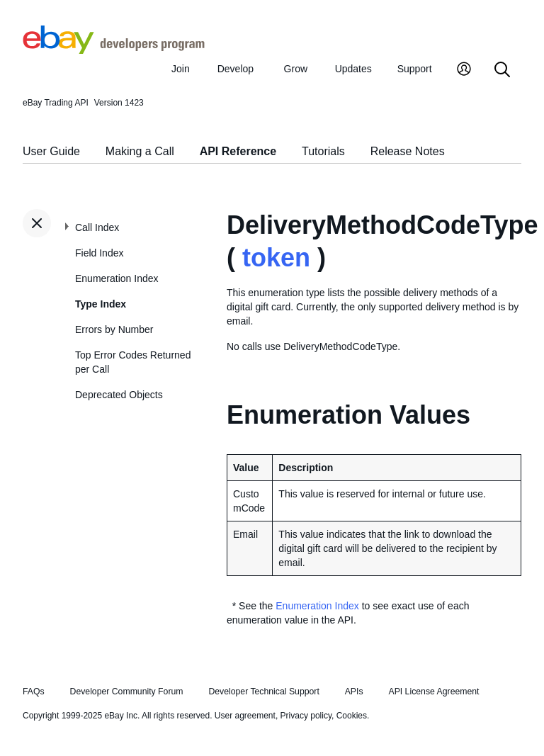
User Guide (51, 151)
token (276, 258)
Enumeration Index (117, 278)
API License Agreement (433, 692)
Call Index (97, 227)
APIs (354, 692)
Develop (236, 69)
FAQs (34, 692)
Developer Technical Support (263, 692)
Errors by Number (114, 329)
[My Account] (464, 70)
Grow (296, 69)
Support (415, 69)
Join (181, 69)
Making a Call (140, 151)
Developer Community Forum (127, 692)
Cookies (352, 716)
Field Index (99, 253)
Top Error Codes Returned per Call (133, 362)
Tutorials (323, 151)
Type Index (101, 304)
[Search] (502, 70)
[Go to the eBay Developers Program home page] (114, 50)
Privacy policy (306, 716)
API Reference (238, 151)
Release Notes (408, 151)
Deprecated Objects (119, 395)
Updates (353, 69)
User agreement (245, 716)
